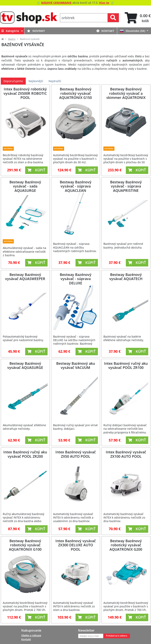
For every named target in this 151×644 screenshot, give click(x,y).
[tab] (138, 18)
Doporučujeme (13, 81)
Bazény (12, 39)
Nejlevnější (36, 81)
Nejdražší (55, 81)
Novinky (36, 31)
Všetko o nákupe (31, 635)
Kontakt (105, 31)
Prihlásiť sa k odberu (117, 636)
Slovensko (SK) (133, 31)
